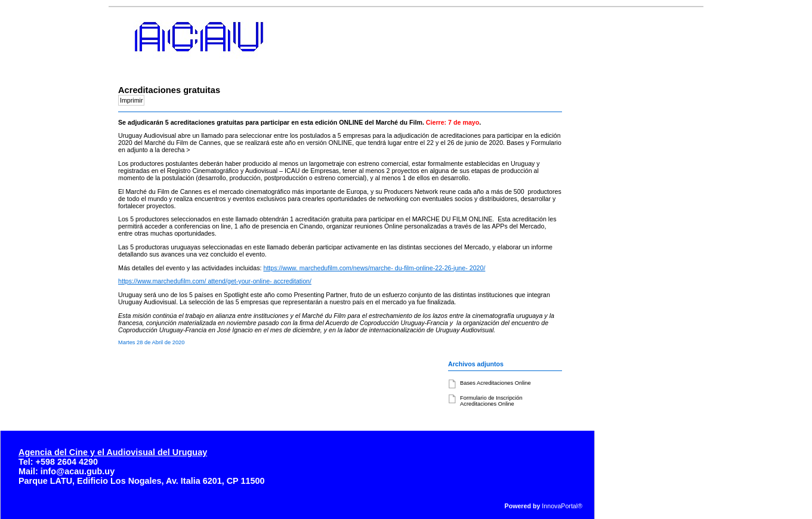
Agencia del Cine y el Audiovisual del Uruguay (113, 452)
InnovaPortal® (562, 506)
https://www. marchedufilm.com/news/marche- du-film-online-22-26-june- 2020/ (374, 268)
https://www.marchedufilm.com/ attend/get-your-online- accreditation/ (215, 281)
